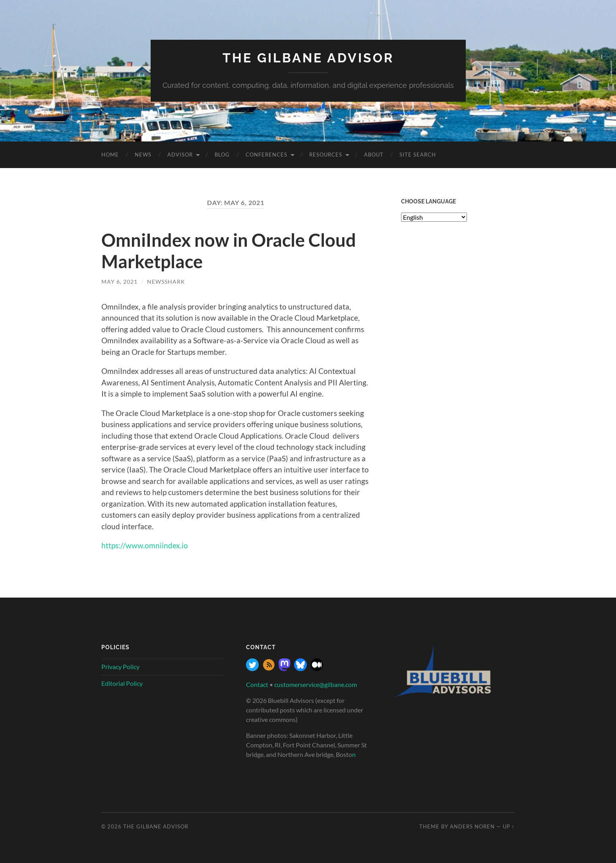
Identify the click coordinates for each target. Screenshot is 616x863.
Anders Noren (472, 826)
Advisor (180, 155)
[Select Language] (434, 217)
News (143, 155)
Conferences (266, 155)
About (374, 155)
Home (110, 155)
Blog (222, 155)
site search (418, 155)
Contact (257, 684)
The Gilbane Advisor (308, 58)
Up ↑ (509, 826)
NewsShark (166, 282)
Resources (326, 155)
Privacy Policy (120, 667)
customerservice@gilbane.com (316, 684)
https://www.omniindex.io (145, 545)
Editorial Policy (122, 683)
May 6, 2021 (119, 282)
